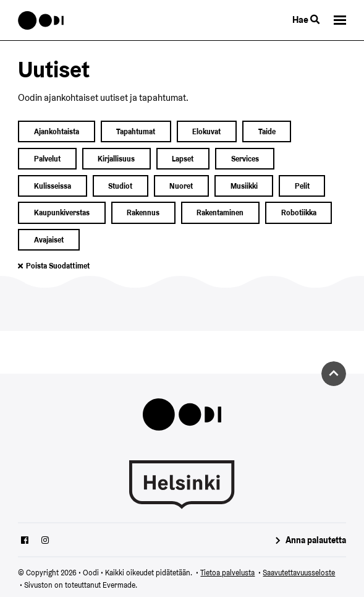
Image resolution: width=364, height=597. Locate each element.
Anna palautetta (316, 540)
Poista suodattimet (58, 266)
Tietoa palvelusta (227, 573)
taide (267, 131)
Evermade (119, 585)
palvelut (47, 159)
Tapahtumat (136, 131)
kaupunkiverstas (62, 213)
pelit (302, 186)
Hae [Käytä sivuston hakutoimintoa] (306, 19)
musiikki (244, 186)
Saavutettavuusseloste (299, 573)
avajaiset (49, 240)
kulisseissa (53, 186)
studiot (120, 186)
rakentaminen (220, 213)
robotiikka (299, 213)
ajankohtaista (57, 131)
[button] (340, 20)
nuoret (181, 186)
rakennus (143, 213)
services (245, 159)
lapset (183, 159)
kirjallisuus (116, 159)
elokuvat (206, 131)
